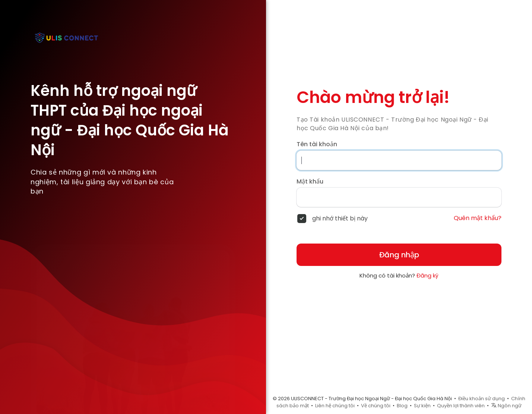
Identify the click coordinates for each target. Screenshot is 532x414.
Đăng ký (427, 275)
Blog (402, 406)
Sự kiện (422, 406)
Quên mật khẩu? (478, 218)
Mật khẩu (310, 182)
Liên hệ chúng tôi (335, 406)
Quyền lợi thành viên (461, 406)
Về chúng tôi (376, 406)
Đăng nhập (399, 255)
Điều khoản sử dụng (482, 399)
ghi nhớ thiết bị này (340, 219)
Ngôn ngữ (506, 406)
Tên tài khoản (317, 144)
